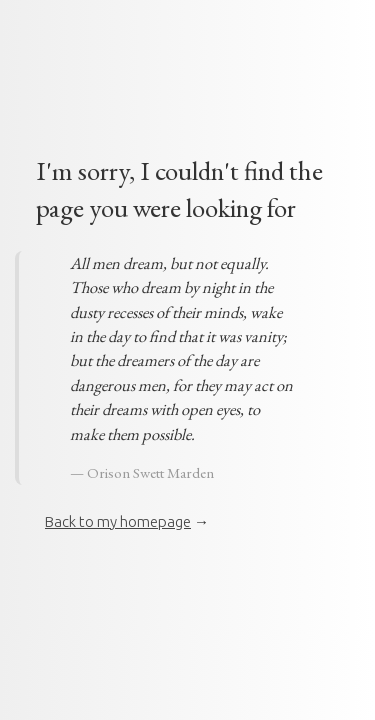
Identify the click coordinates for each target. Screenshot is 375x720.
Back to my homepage (118, 521)
